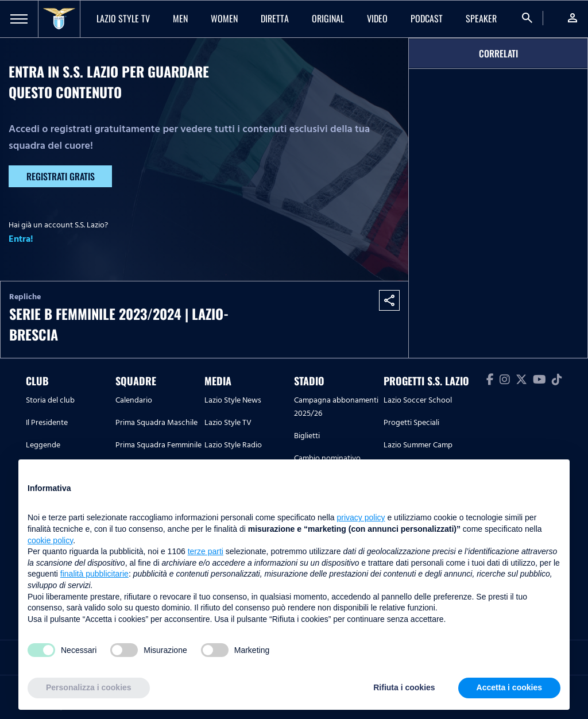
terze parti (206, 551)
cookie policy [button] (50, 540)
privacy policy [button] (361, 517)
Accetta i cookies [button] (509, 687)
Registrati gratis (61, 176)
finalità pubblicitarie (94, 574)
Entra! (21, 239)
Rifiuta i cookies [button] (404, 687)
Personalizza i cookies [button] (89, 687)
